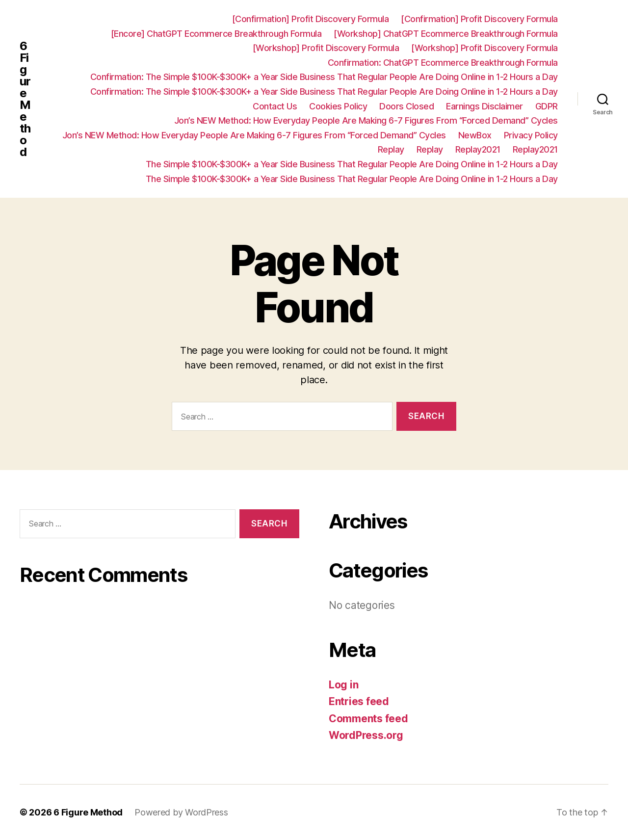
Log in (343, 685)
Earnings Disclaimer (484, 106)
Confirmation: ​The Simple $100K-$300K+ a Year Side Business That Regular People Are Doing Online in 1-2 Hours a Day (324, 77)
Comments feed (368, 719)
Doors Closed (406, 106)
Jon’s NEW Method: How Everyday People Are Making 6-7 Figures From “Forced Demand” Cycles (366, 120)
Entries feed (359, 701)
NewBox (475, 135)
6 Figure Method (25, 99)
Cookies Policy (338, 106)
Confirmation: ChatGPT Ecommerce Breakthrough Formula (443, 63)
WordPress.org (366, 735)
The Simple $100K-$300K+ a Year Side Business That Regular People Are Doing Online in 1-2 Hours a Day (352, 164)
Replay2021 (478, 149)
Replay (391, 149)
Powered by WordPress (181, 812)
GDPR (547, 106)
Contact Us (275, 106)
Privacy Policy (531, 135)
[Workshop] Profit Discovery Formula (326, 48)
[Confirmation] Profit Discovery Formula (311, 19)
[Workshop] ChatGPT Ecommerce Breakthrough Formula (446, 34)
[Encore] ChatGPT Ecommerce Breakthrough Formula (216, 34)
